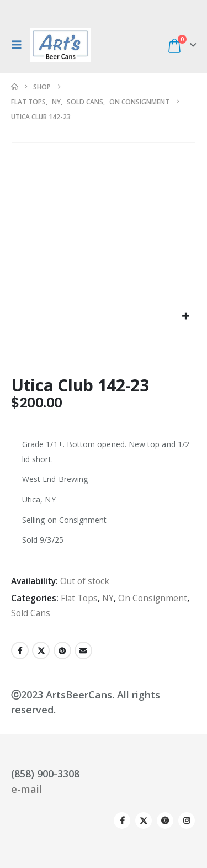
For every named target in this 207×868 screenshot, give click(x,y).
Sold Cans (31, 613)
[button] (19, 45)
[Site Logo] (60, 45)
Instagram (187, 821)
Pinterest (62, 650)
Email (83, 650)
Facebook (20, 650)
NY (108, 598)
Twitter (41, 650)
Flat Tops (79, 598)
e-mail (26, 789)
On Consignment (153, 598)
